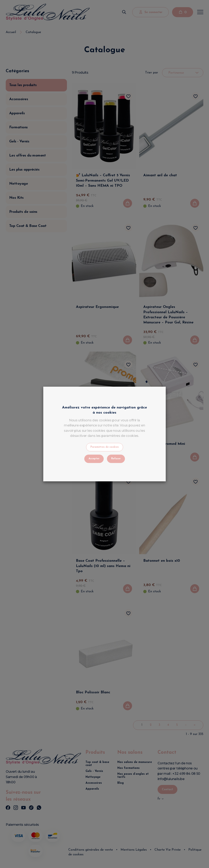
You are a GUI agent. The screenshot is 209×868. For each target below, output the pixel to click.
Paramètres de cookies (105, 447)
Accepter (94, 459)
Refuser (116, 459)
